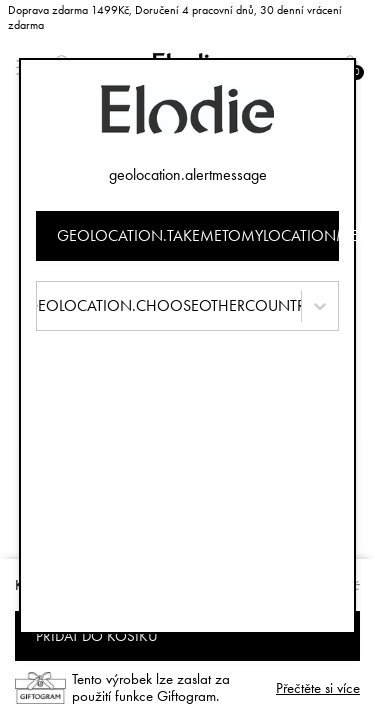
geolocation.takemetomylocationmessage (198, 235)
